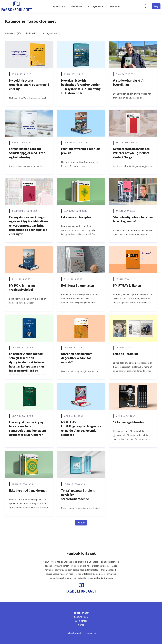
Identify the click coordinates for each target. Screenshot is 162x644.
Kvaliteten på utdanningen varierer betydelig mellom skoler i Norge (131, 153)
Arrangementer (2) (51, 33)
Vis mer (81, 523)
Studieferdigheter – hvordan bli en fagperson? (133, 219)
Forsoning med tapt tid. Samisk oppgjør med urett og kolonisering (27, 153)
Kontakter (115, 6)
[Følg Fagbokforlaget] (156, 6)
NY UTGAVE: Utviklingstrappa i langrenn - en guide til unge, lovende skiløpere (81, 428)
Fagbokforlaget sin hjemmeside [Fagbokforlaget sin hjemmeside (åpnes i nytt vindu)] (81, 633)
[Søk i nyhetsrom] (146, 6)
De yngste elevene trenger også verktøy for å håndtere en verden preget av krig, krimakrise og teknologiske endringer (29, 225)
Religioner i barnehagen (78, 285)
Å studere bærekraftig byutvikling (129, 83)
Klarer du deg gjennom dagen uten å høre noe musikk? (77, 358)
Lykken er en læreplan (76, 217)
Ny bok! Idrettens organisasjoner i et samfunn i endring (29, 85)
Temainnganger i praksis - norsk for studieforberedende (79, 495)
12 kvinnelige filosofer (129, 422)
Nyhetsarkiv (59, 6)
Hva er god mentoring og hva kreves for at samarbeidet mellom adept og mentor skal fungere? (28, 428)
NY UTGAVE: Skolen (127, 285)
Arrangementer (96, 6)
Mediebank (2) (32, 33)
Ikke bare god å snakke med (28, 490)
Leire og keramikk (125, 354)
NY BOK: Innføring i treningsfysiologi (23, 288)
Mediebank (76, 6)
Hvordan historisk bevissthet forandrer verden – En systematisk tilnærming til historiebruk (81, 87)
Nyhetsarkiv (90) (13, 33)
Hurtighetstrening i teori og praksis (80, 151)
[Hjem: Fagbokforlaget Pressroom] (17, 6)
